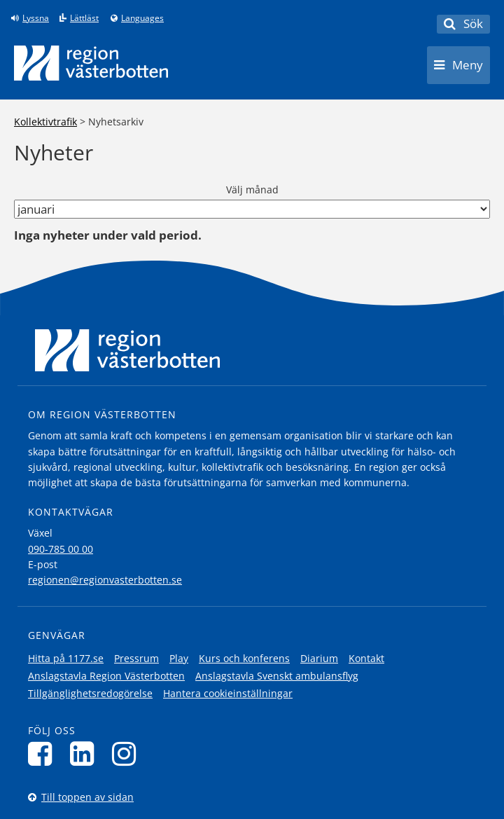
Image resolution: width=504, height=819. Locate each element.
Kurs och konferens (244, 658)
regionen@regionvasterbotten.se (105, 580)
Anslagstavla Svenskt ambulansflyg (277, 676)
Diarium (319, 658)
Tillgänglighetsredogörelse (90, 693)
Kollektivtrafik (45, 122)
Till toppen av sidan (87, 797)
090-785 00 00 (61, 549)
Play (179, 658)
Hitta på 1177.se (66, 658)
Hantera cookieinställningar (228, 693)
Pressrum (136, 658)
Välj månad (252, 190)
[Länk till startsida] (91, 63)
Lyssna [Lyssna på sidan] (36, 18)
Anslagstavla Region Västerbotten (106, 676)
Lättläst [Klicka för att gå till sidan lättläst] (84, 18)
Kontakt (366, 658)
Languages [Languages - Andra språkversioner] (142, 18)
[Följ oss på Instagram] (128, 753)
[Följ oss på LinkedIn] (86, 753)
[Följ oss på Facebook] (44, 753)
